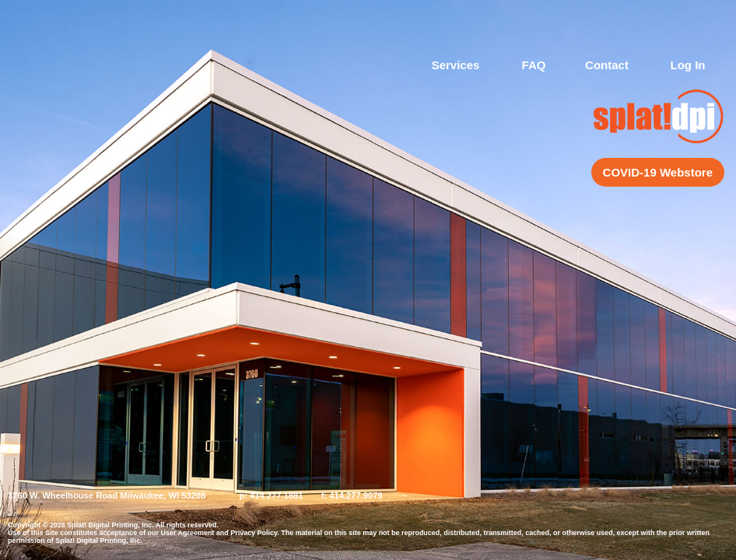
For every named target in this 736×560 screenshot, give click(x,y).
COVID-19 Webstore (658, 172)
